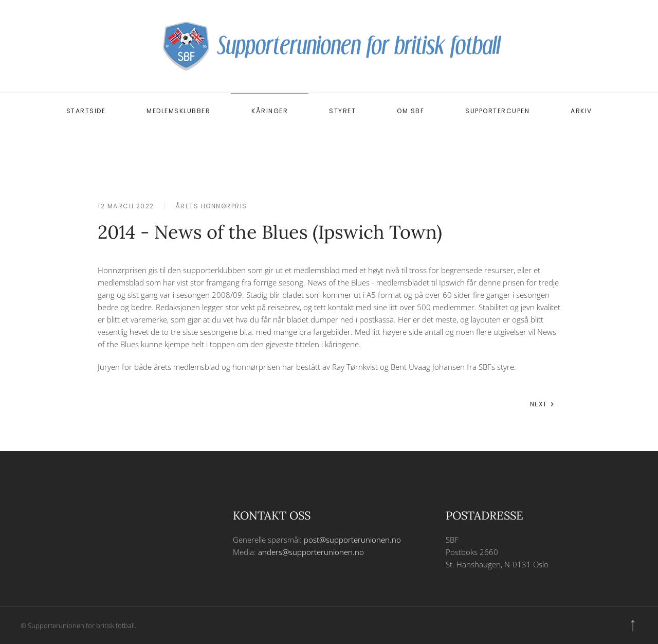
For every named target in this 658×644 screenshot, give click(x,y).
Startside (86, 111)
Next (543, 404)
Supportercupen (497, 111)
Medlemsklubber (178, 111)
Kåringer (270, 111)
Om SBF (410, 111)
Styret (342, 111)
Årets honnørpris (211, 206)
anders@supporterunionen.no (311, 552)
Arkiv (581, 111)
